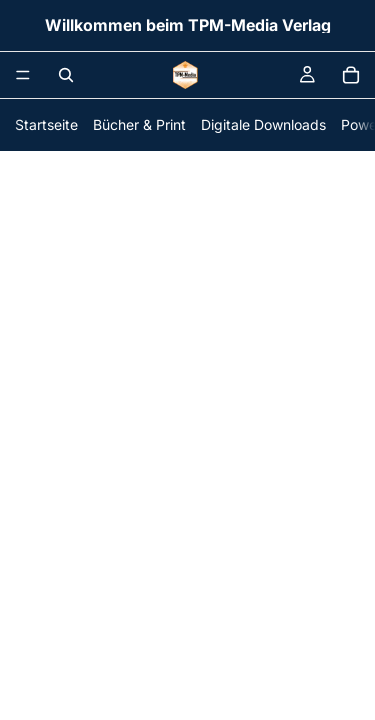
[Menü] (23, 75)
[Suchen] (66, 75)
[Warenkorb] (351, 75)
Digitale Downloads (263, 124)
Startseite (46, 124)
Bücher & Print (139, 124)
